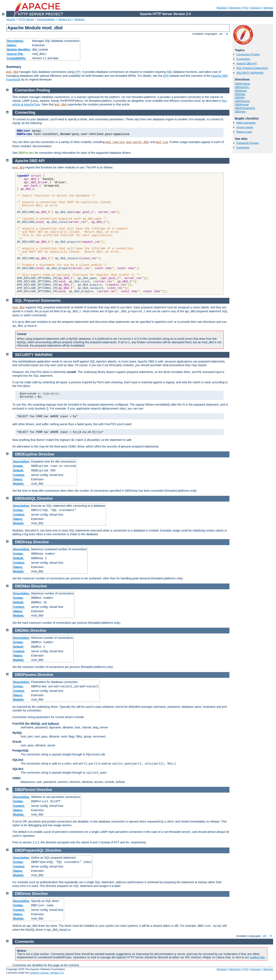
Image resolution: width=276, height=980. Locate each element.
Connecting (243, 59)
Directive (46, 454)
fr (227, 34)
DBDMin (240, 98)
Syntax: (18, 466)
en (221, 34)
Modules (222, 8)
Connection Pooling (248, 54)
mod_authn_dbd (137, 142)
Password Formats (248, 143)
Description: (15, 41)
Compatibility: (17, 58)
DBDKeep (241, 91)
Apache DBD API (247, 63)
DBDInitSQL (242, 87)
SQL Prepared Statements (252, 68)
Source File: (15, 54)
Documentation (46, 19)
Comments (243, 147)
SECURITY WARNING (250, 73)
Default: (19, 470)
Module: (19, 484)
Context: (19, 475)
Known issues (245, 127)
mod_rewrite (115, 142)
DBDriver (240, 112)
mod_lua (162, 142)
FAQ (246, 8)
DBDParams (242, 101)
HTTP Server (26, 19)
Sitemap (268, 8)
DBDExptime (242, 84)
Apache (11, 19)
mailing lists (257, 957)
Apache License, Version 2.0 (46, 973)
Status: (12, 45)
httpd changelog (246, 123)
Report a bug (244, 132)
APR (78, 72)
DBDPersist (242, 105)
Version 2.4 (65, 19)
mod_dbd (12, 72)
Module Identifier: (19, 50)
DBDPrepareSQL (245, 108)
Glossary (256, 8)
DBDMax (240, 94)
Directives (235, 8)
